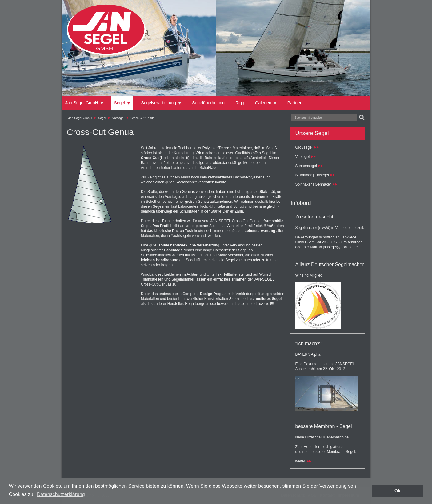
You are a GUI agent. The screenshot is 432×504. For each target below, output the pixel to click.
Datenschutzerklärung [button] (61, 494)
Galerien (263, 103)
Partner (294, 103)
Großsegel (304, 147)
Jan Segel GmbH (82, 103)
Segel (120, 103)
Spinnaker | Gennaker (313, 184)
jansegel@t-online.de (340, 247)
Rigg (240, 103)
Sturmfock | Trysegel (312, 175)
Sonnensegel (306, 166)
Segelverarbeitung (158, 103)
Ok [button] (397, 491)
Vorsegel (118, 118)
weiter (300, 461)
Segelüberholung (208, 103)
